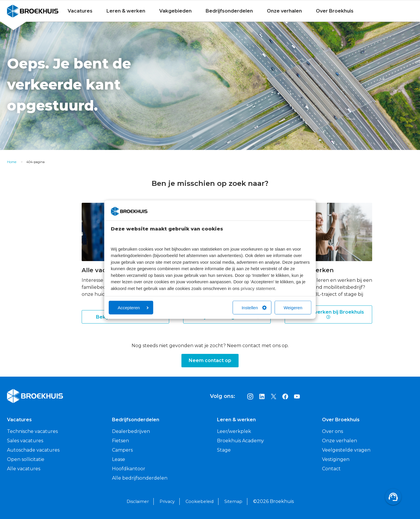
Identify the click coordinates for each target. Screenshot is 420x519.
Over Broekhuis (335, 11)
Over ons (332, 431)
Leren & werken (126, 11)
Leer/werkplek (234, 431)
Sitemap (233, 501)
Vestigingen (336, 459)
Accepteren (133, 308)
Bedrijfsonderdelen (229, 11)
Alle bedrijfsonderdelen (140, 478)
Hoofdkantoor (129, 469)
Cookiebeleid (199, 501)
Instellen (254, 308)
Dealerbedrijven (131, 431)
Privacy (167, 501)
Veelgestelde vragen (346, 450)
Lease (119, 459)
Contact (331, 469)
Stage (224, 450)
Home (12, 162)
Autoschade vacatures (33, 450)
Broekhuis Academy (240, 441)
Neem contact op (210, 360)
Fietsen (120, 441)
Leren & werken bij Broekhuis (328, 314)
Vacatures (80, 11)
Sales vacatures (25, 441)
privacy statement (258, 288)
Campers (122, 450)
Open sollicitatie (26, 459)
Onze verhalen (284, 11)
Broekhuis (19, 11)
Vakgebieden (175, 11)
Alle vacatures (24, 469)
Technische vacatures (32, 431)
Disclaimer (138, 501)
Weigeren (293, 308)
